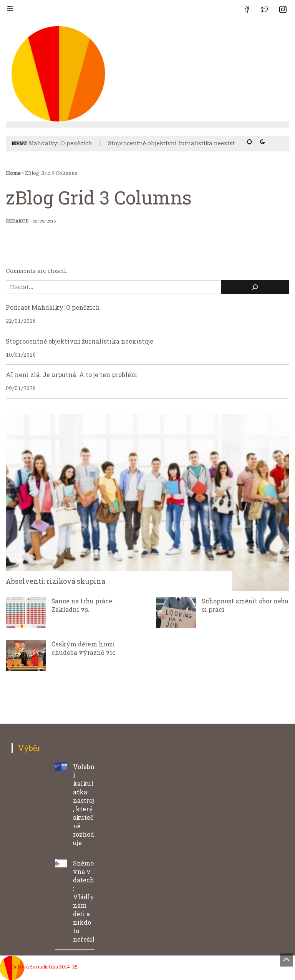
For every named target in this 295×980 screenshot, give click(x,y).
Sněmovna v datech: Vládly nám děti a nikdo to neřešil (84, 901)
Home (13, 173)
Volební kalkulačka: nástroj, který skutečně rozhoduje (84, 805)
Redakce (17, 221)
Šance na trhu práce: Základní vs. (82, 605)
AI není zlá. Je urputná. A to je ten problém (71, 375)
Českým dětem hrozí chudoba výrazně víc (84, 648)
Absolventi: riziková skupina (56, 581)
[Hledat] (255, 287)
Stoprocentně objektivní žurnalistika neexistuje (178, 143)
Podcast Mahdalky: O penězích (51, 143)
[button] (14, 8)
